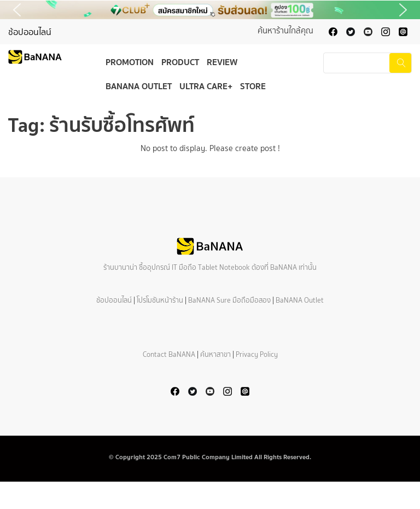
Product (180, 62)
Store (253, 86)
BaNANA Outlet (139, 86)
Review (222, 62)
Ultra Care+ (206, 86)
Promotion (130, 62)
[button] (210, 10)
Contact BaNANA (169, 354)
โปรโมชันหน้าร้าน (160, 300)
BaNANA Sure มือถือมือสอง (229, 300)
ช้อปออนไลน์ (30, 32)
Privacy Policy (257, 354)
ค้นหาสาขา (215, 354)
